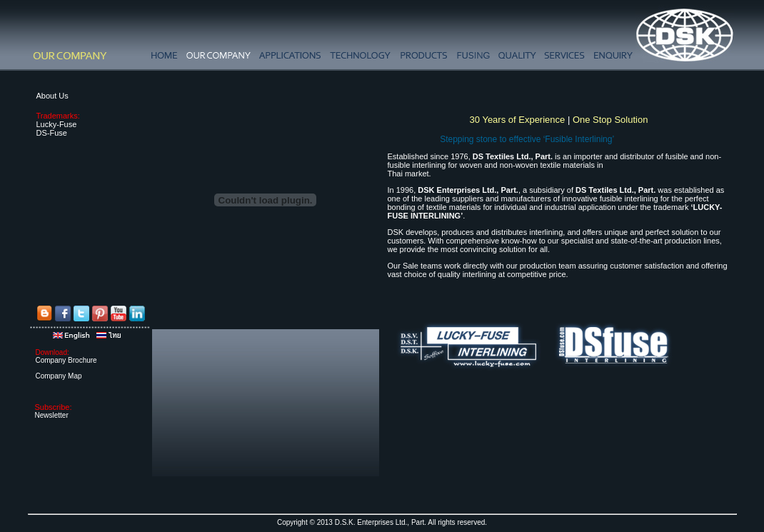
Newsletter (52, 415)
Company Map (59, 376)
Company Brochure (66, 360)
